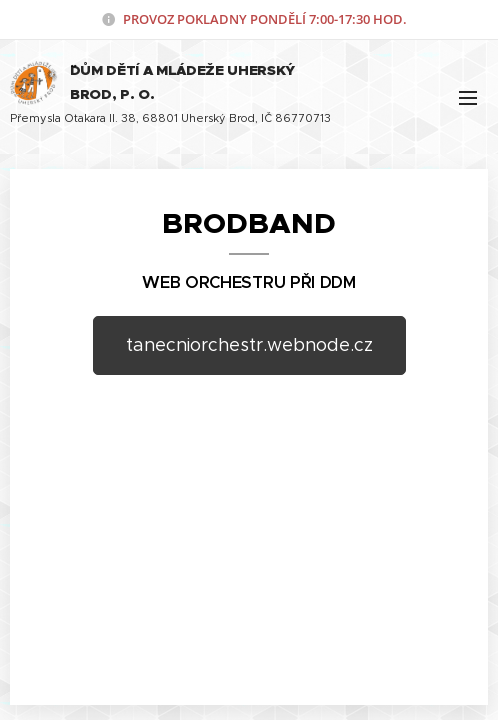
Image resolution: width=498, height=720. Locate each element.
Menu (468, 98)
